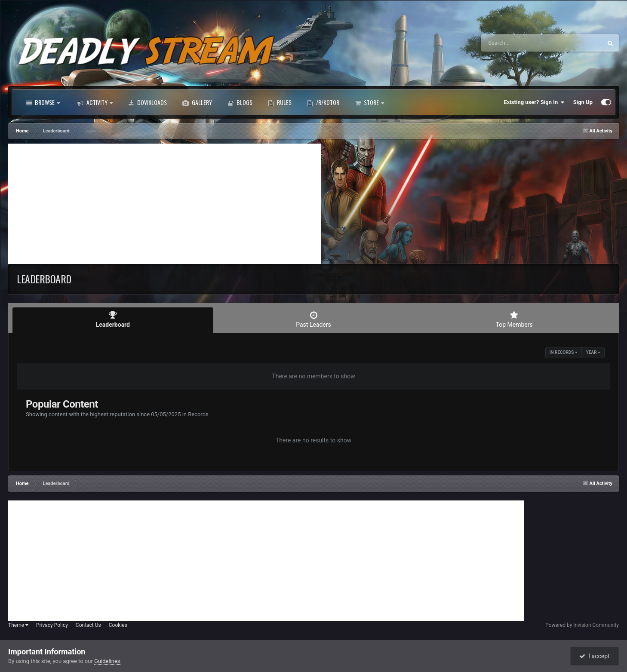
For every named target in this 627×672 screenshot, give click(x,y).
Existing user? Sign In (534, 102)
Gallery (197, 102)
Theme (18, 625)
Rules (280, 102)
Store (369, 102)
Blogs (240, 102)
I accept (594, 656)
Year (593, 352)
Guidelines (107, 661)
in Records (564, 352)
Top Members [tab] (514, 319)
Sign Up (583, 102)
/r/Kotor (323, 102)
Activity (95, 102)
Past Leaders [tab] (314, 319)
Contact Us (88, 625)
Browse (43, 102)
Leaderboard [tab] (113, 319)
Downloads (148, 102)
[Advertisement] (165, 204)
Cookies (118, 625)
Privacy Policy (52, 625)
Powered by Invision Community (582, 625)
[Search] (520, 43)
